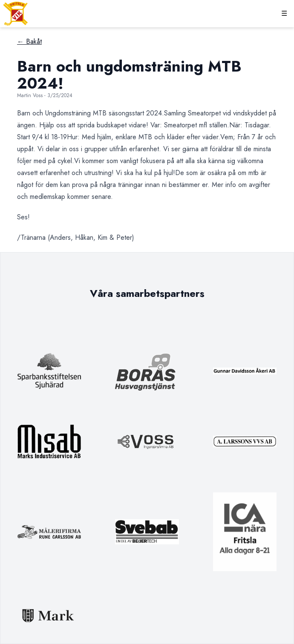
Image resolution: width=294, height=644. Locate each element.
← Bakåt (29, 42)
